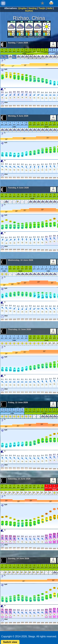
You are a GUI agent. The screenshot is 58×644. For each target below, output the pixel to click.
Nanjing (33, 8)
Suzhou (29, 11)
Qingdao (23, 8)
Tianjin (42, 8)
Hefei (50, 8)
